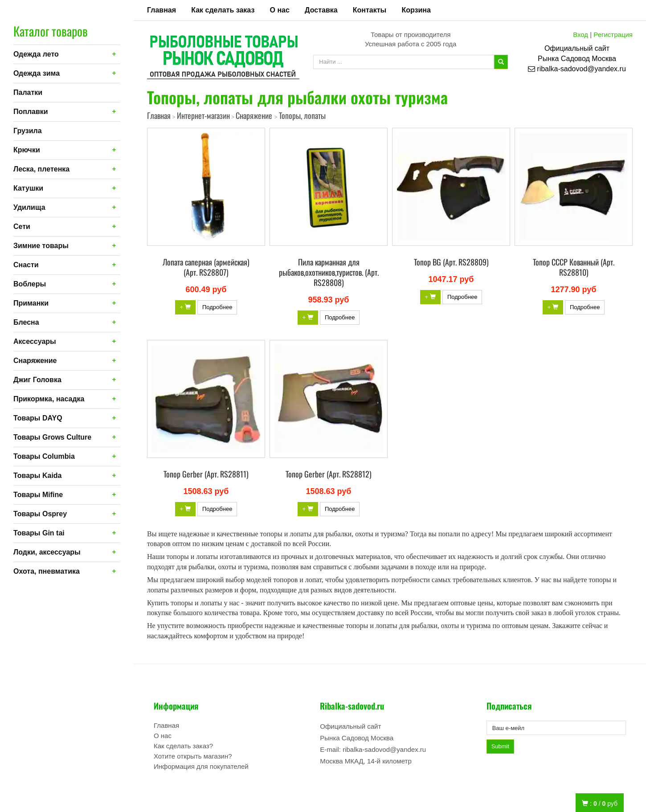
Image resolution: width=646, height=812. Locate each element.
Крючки (27, 150)
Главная (161, 10)
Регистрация (613, 35)
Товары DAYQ (38, 418)
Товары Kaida (38, 475)
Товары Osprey (40, 514)
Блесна (26, 322)
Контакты (370, 10)
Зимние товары (41, 246)
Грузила (28, 131)
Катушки (28, 188)
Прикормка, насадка (49, 399)
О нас (280, 10)
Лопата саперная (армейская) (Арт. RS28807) (206, 267)
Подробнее (217, 307)
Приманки (31, 303)
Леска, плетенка (41, 169)
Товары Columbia (44, 456)
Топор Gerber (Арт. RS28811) (206, 474)
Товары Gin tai (39, 533)
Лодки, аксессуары (47, 552)
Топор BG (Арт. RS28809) (451, 262)
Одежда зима (37, 73)
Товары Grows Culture (52, 437)
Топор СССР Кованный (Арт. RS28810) (574, 267)
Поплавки (31, 112)
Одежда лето (36, 54)
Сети (22, 226)
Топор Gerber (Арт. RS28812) (329, 474)
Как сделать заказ (223, 10)
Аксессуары (35, 341)
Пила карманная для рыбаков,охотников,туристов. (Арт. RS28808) (329, 272)
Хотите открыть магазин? (193, 756)
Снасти (26, 265)
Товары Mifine (38, 495)
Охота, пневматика (47, 571)
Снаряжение (35, 361)
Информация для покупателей (201, 766)
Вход (581, 35)
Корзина (416, 10)
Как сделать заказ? (183, 746)
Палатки (28, 92)
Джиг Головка (37, 380)
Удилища (29, 207)
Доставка (321, 10)
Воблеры (30, 284)
